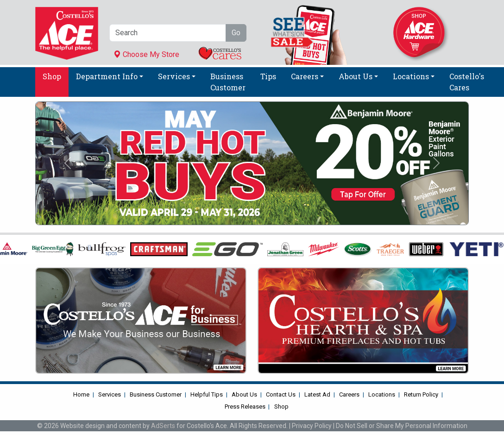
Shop (52, 76)
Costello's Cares (467, 82)
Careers (305, 76)
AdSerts (163, 426)
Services (174, 76)
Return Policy (421, 394)
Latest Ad (317, 394)
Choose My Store (146, 54)
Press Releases (245, 407)
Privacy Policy (312, 426)
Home (81, 394)
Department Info (107, 76)
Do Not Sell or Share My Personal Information (402, 426)
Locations (411, 76)
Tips (268, 76)
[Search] (168, 33)
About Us (356, 76)
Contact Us (281, 394)
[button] (68, 163)
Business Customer (228, 82)
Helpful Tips (207, 394)
